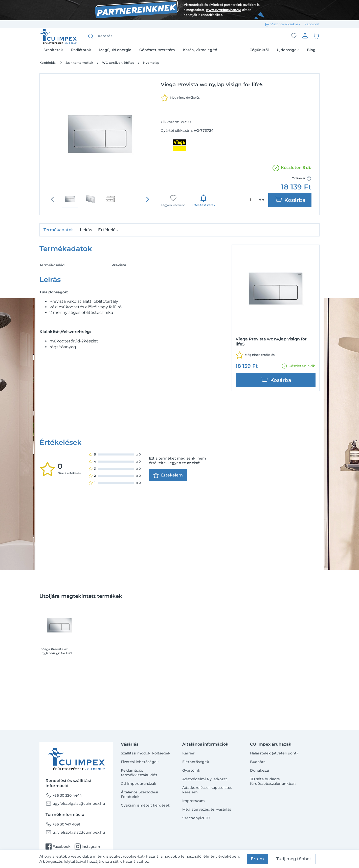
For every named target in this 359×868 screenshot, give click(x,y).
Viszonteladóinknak (285, 24)
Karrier (188, 753)
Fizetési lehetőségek (140, 762)
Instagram (87, 847)
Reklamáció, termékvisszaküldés (139, 773)
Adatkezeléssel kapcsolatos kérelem (207, 790)
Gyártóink (191, 770)
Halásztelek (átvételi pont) (274, 753)
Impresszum (194, 801)
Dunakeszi (260, 770)
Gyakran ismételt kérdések (145, 805)
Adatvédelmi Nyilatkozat (205, 779)
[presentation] (148, 199)
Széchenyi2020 (196, 818)
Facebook (58, 847)
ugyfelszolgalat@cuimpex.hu (75, 804)
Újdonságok (288, 50)
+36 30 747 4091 (63, 824)
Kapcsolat (312, 24)
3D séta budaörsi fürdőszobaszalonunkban (273, 781)
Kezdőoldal (48, 63)
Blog (311, 50)
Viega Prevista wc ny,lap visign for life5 (57, 579)
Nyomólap (151, 63)
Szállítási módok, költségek (146, 753)
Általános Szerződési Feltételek (139, 794)
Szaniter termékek (79, 63)
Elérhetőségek (196, 762)
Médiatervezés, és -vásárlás (207, 809)
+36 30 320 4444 (64, 795)
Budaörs (258, 762)
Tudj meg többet (294, 859)
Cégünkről (259, 50)
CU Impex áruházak (139, 784)
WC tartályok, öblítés (118, 63)
